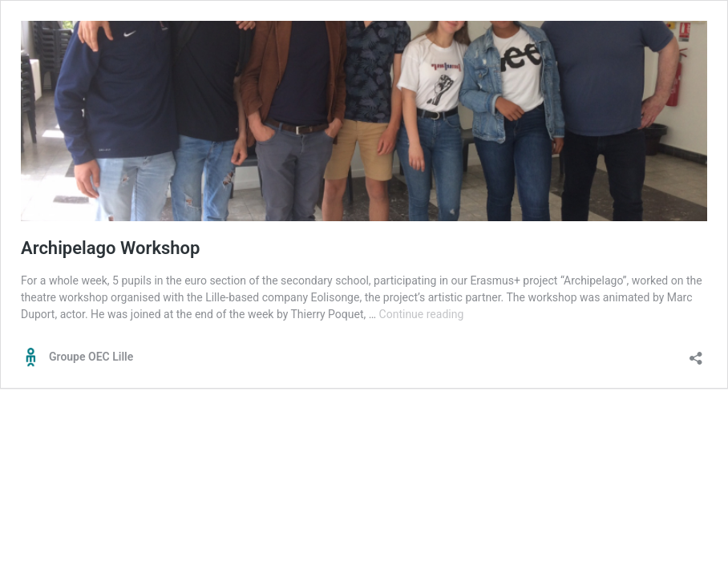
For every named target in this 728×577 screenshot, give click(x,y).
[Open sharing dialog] (696, 353)
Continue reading (422, 314)
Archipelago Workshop (110, 248)
